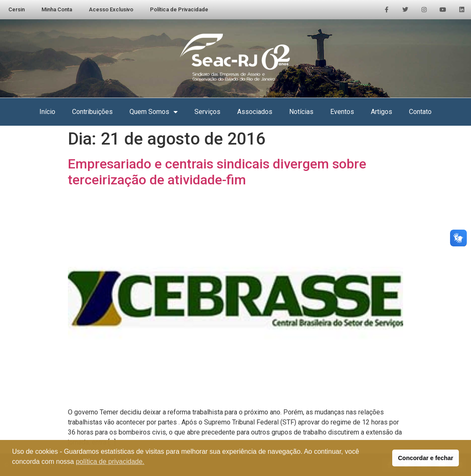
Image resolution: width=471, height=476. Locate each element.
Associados (255, 112)
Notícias (301, 112)
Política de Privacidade (179, 9)
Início (47, 112)
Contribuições (92, 112)
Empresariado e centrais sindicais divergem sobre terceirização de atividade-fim (217, 172)
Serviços (207, 112)
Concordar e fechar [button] (426, 458)
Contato (420, 112)
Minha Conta (57, 9)
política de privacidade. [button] (110, 462)
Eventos (342, 112)
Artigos (382, 112)
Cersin (17, 9)
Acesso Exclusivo (111, 9)
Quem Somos (154, 112)
